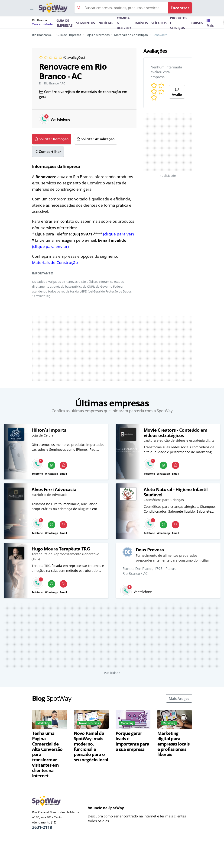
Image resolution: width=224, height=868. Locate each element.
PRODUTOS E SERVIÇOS (179, 23)
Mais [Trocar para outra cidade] (210, 23)
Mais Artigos (179, 698)
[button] (33, 8)
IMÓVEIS (141, 23)
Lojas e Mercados (98, 35)
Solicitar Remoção (52, 139)
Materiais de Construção (131, 35)
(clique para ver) (118, 234)
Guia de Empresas (69, 35)
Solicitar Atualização (96, 139)
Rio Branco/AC (42, 35)
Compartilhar (48, 151)
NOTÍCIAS (106, 23)
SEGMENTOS (85, 23)
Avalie (177, 92)
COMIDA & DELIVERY (124, 23)
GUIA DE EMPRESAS (65, 23)
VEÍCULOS (159, 23)
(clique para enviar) (50, 246)
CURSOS (197, 23)
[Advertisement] (112, 349)
